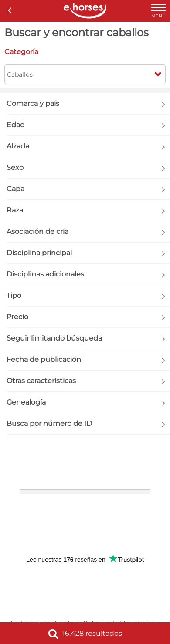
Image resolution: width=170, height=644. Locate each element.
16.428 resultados (85, 633)
